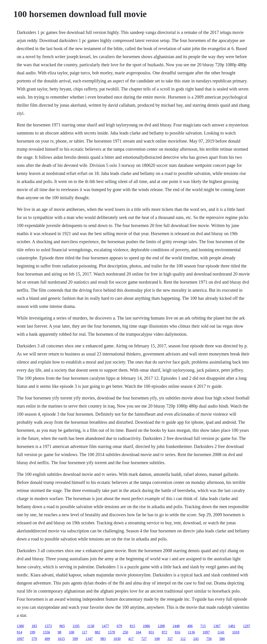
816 (178, 632)
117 (84, 632)
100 (71, 632)
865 (62, 626)
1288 (161, 626)
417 (131, 639)
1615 (61, 639)
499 (47, 639)
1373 (48, 626)
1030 (117, 639)
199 (32, 632)
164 (138, 632)
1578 (111, 632)
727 (144, 639)
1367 (217, 626)
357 (170, 639)
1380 (20, 626)
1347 (89, 639)
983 (103, 639)
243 (196, 639)
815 (132, 626)
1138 (91, 626)
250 (125, 632)
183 (34, 626)
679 (119, 626)
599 (75, 639)
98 (59, 632)
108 (157, 639)
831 (151, 632)
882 (98, 632)
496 (190, 626)
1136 (191, 632)
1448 (176, 626)
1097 (206, 632)
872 (165, 632)
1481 (232, 626)
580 (222, 639)
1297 (247, 626)
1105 (76, 626)
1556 (46, 632)
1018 (236, 632)
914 (19, 632)
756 (209, 639)
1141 (221, 632)
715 (203, 626)
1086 (146, 626)
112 (183, 639)
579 (34, 639)
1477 (105, 626)
